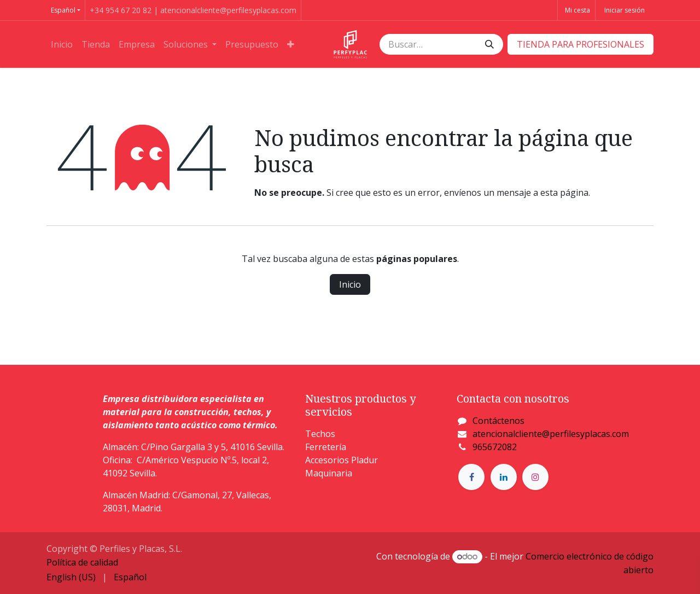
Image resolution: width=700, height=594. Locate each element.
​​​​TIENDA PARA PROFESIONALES (581, 44)
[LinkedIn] (504, 477)
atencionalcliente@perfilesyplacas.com (551, 434)
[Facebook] (471, 477)
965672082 (495, 447)
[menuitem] (62, 44)
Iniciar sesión (625, 10)
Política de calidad (82, 562)
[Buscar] (489, 44)
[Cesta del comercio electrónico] (576, 10)
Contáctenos (498, 421)
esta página (564, 193)
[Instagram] (535, 477)
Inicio (350, 284)
